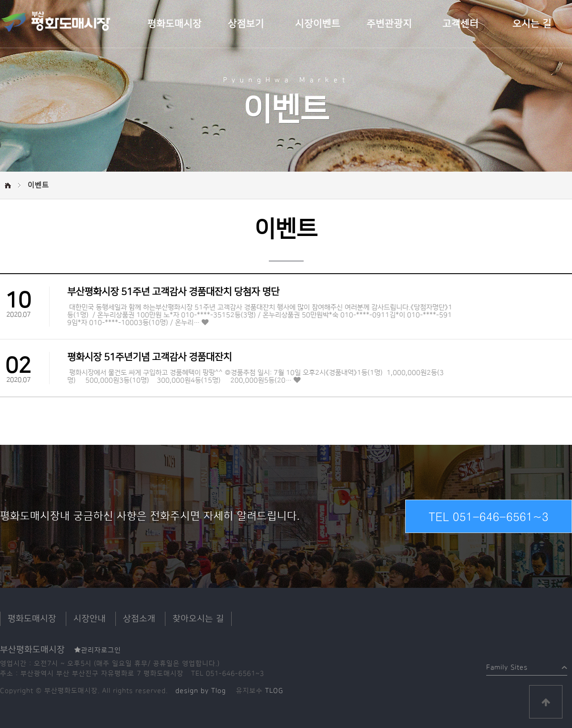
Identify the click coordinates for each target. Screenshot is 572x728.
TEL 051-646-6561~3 (488, 516)
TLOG (274, 691)
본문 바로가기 (0, 0)
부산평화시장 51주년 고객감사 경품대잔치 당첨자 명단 (173, 292)
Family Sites (507, 665)
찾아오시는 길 (198, 619)
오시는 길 (532, 24)
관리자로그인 (98, 650)
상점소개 (139, 619)
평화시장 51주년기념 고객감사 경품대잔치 (149, 357)
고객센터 (460, 24)
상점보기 (246, 24)
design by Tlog (201, 691)
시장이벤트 (318, 24)
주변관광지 (389, 24)
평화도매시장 (174, 24)
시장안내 (90, 619)
